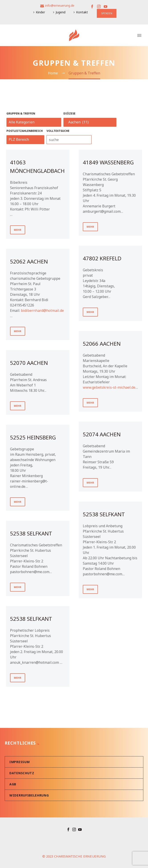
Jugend (61, 12)
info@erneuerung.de (60, 5)
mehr (18, 230)
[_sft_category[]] (34, 122)
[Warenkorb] (9, 35)
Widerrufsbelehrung (29, 795)
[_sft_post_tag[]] (25, 140)
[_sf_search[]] (69, 140)
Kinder (40, 12)
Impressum (19, 762)
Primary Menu (139, 35)
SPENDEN (107, 13)
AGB (13, 784)
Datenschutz (22, 773)
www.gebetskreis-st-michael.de (109, 387)
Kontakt (82, 12)
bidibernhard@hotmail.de (42, 310)
